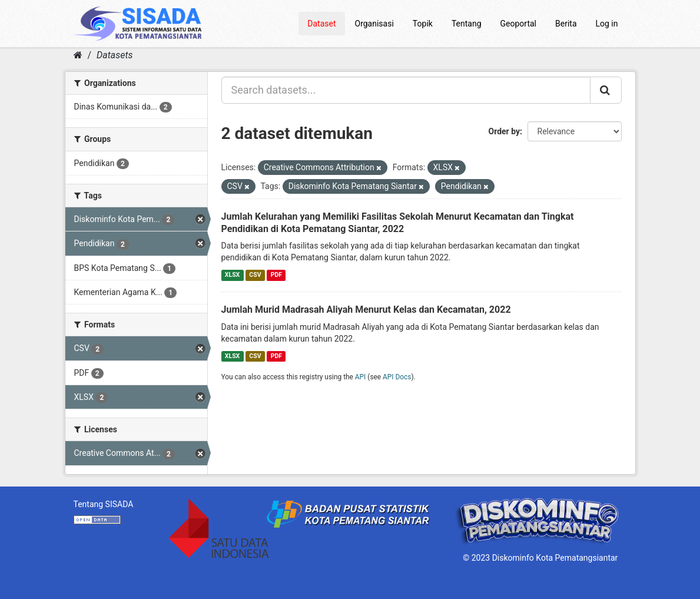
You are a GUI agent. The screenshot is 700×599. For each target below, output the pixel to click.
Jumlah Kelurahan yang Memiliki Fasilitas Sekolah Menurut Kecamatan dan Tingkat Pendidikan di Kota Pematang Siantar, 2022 (398, 223)
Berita (566, 24)
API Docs (397, 377)
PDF (276, 275)
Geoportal (518, 24)
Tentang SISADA (104, 504)
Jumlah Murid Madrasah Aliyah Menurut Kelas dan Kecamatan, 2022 (366, 310)
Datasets (115, 55)
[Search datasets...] (406, 90)
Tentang (467, 24)
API (361, 377)
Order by (505, 131)
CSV (255, 275)
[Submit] (606, 90)
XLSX (232, 275)
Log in (607, 24)
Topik (423, 24)
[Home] (78, 55)
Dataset (321, 24)
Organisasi (374, 24)
